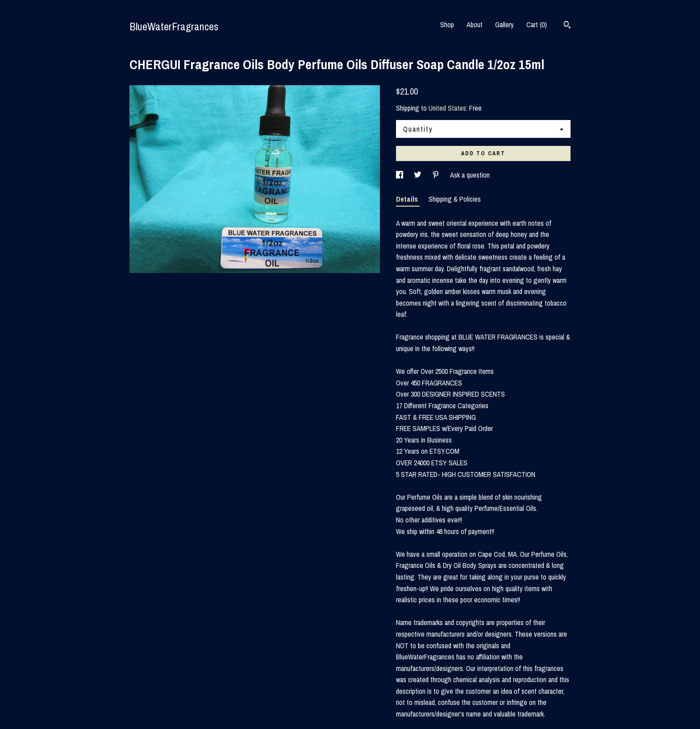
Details (408, 199)
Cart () (537, 25)
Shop (447, 25)
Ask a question (470, 175)
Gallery (504, 25)
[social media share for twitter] (419, 175)
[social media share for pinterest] (437, 175)
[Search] (567, 26)
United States (447, 108)
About (475, 25)
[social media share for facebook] (400, 175)
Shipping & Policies (455, 199)
